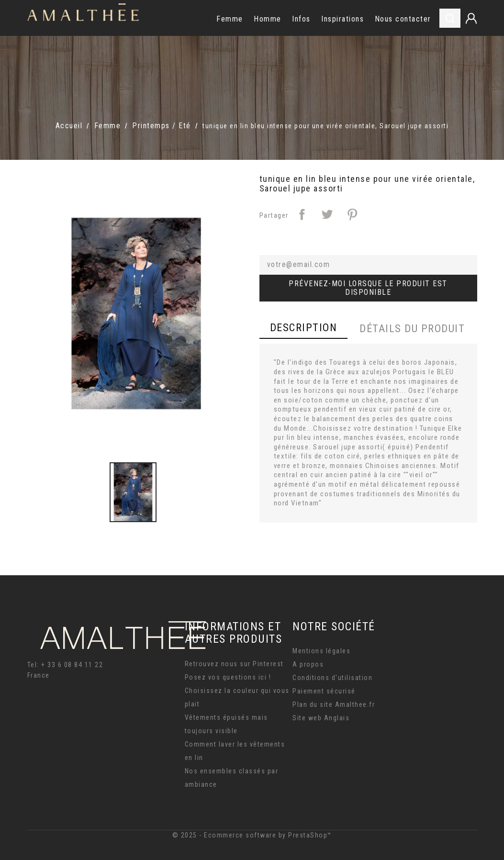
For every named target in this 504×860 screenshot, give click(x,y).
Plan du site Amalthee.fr (334, 704)
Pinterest (352, 214)
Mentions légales (321, 651)
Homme (268, 19)
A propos (308, 664)
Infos (301, 19)
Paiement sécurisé (324, 691)
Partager (302, 214)
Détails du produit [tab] (412, 329)
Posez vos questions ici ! (228, 677)
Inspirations (342, 19)
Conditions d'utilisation (332, 678)
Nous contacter (403, 19)
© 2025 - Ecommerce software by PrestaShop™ (252, 835)
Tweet (327, 214)
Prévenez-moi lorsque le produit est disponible (368, 288)
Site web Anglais (321, 718)
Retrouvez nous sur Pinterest (234, 664)
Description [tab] (304, 328)
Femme (230, 19)
